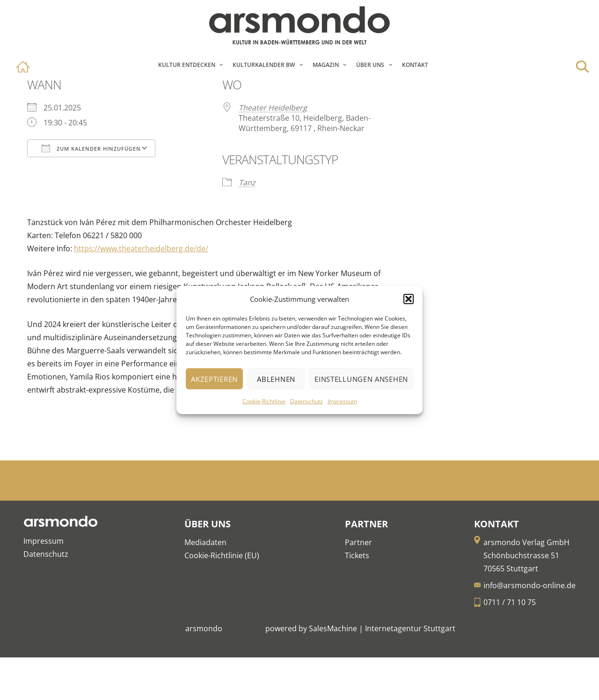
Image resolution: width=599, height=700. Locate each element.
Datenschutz (307, 401)
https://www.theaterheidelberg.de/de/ (141, 248)
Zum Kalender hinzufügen (91, 148)
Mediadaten (205, 542)
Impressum (342, 401)
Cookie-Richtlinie (264, 401)
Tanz (247, 182)
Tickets (357, 555)
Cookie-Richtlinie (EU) (222, 555)
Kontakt (415, 65)
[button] (409, 299)
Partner (358, 542)
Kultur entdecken (187, 65)
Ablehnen (276, 379)
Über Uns (370, 65)
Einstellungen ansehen (361, 379)
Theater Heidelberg (273, 108)
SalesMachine (333, 628)
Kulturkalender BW (264, 65)
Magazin (326, 65)
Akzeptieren (214, 379)
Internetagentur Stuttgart (410, 628)
